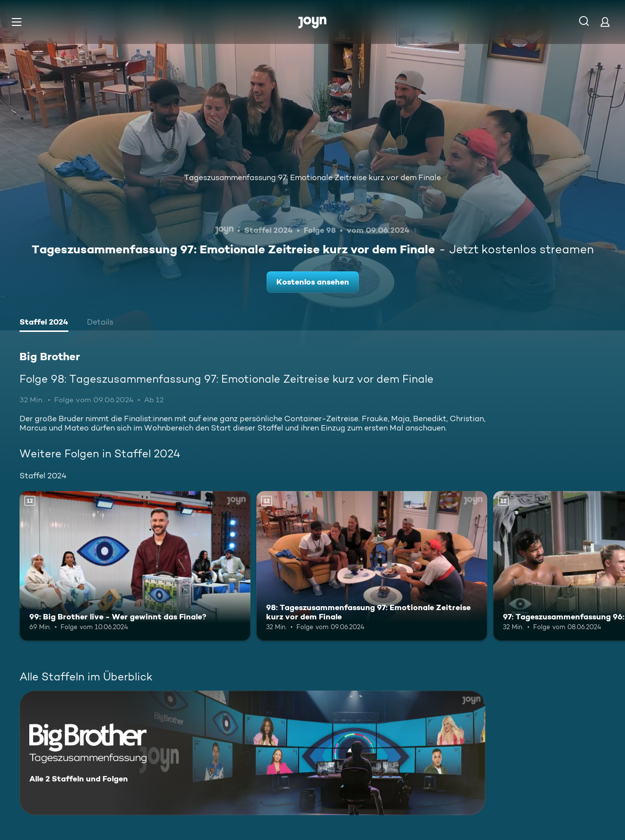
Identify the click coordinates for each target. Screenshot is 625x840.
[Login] (605, 22)
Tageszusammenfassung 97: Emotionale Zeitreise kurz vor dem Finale (312, 177)
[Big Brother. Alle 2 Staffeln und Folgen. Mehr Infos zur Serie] (252, 753)
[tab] (44, 323)
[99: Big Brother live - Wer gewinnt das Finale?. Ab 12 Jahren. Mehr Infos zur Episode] (135, 566)
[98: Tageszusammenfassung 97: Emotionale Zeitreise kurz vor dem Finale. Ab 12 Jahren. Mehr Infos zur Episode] (372, 566)
